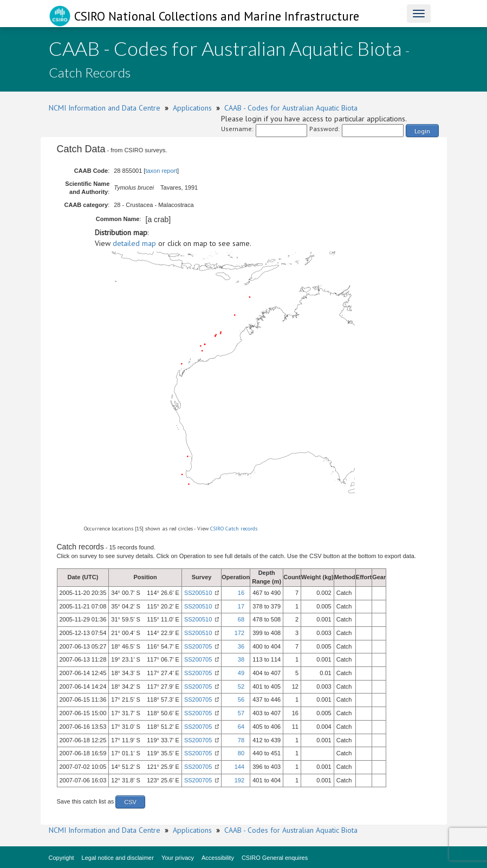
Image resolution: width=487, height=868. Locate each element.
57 (241, 713)
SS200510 (198, 593)
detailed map (134, 243)
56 (241, 699)
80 (241, 753)
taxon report (161, 171)
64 (241, 727)
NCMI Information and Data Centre (105, 108)
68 (241, 619)
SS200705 (198, 646)
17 (241, 606)
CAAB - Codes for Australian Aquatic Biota (291, 108)
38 (241, 659)
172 (239, 633)
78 (241, 740)
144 (239, 767)
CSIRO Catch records (234, 529)
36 (241, 646)
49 (241, 673)
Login (422, 131)
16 (241, 593)
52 (241, 686)
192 (239, 780)
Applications (192, 108)
